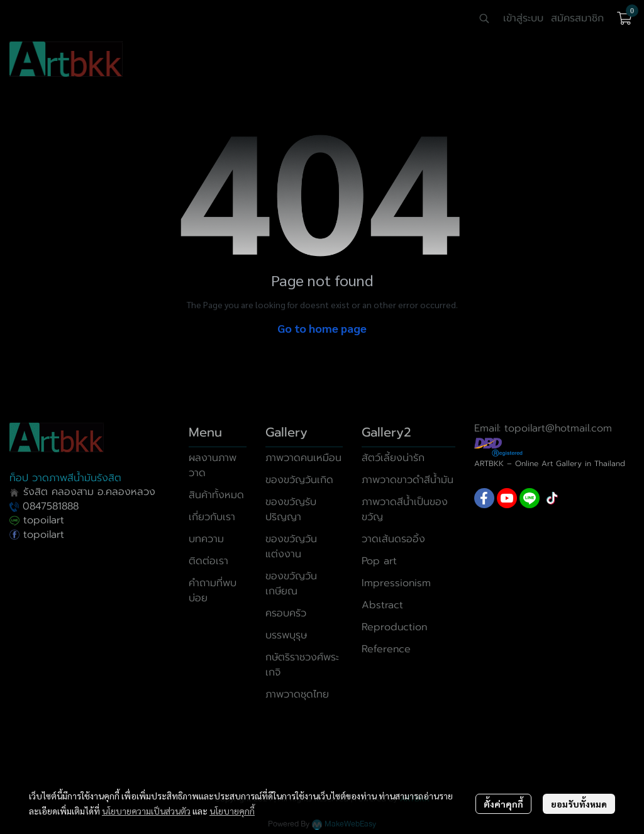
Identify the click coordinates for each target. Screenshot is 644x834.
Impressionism (396, 583)
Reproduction (394, 627)
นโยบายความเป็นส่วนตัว (146, 811)
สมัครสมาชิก (577, 18)
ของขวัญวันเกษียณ (291, 584)
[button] (484, 18)
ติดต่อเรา (208, 561)
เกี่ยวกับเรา (212, 517)
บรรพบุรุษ (286, 635)
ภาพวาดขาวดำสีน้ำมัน (408, 480)
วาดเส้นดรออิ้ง (393, 539)
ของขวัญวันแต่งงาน (291, 547)
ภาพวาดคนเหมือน (303, 458)
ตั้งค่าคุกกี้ (503, 804)
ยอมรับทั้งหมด (579, 804)
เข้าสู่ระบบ (523, 18)
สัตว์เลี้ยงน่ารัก (393, 458)
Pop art (379, 561)
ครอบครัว (286, 613)
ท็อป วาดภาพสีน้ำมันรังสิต (65, 478)
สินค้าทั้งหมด (216, 495)
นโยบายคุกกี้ (232, 811)
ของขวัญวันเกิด (299, 480)
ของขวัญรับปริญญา (291, 509)
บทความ (206, 539)
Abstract (382, 605)
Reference (386, 649)
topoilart (37, 520)
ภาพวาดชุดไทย (297, 694)
